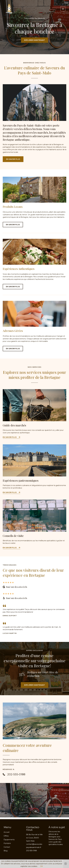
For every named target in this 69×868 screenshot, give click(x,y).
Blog (6, 851)
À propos (7, 843)
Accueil (7, 832)
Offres (6, 836)
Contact (7, 847)
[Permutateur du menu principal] (63, 9)
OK (41, 866)
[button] (13, 160)
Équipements (9, 840)
